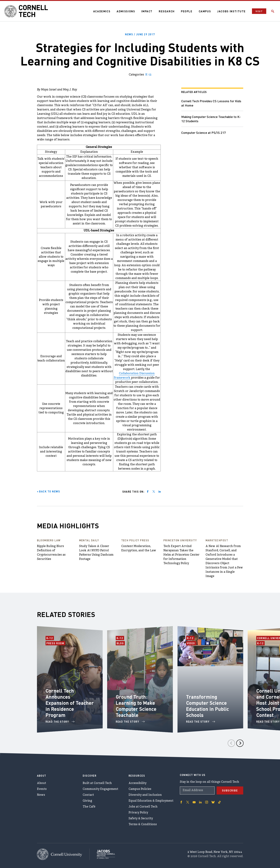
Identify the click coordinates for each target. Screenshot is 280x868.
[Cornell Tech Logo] (27, 11)
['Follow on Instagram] (207, 802)
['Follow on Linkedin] (200, 802)
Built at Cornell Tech (97, 783)
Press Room (56, 643)
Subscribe (230, 790)
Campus (205, 11)
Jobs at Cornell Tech (143, 807)
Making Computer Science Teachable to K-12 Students (211, 119)
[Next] (240, 743)
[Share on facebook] (148, 492)
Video (192, 643)
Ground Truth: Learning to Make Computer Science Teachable (136, 706)
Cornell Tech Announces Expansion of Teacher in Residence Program (70, 703)
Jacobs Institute (231, 11)
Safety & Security (141, 819)
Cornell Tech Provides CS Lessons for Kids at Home (211, 103)
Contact (88, 795)
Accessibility (137, 783)
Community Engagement (100, 789)
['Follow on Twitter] (188, 802)
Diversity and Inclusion (145, 795)
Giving (87, 801)
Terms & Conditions (143, 824)
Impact (147, 11)
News (41, 795)
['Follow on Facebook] (181, 802)
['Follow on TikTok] (219, 802)
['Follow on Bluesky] (213, 802)
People (187, 11)
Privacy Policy (138, 813)
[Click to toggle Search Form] (273, 11)
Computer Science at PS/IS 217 (204, 132)
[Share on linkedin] (160, 492)
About (42, 783)
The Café (89, 807)
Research (167, 11)
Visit (259, 11)
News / (140, 34)
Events (42, 789)
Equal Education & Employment (151, 801)
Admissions (126, 11)
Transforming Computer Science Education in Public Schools (207, 706)
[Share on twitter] (154, 492)
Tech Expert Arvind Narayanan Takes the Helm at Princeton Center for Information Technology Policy (181, 555)
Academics (102, 11)
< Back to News (49, 491)
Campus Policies (140, 789)
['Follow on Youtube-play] (194, 802)
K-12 (148, 75)
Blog (121, 643)
